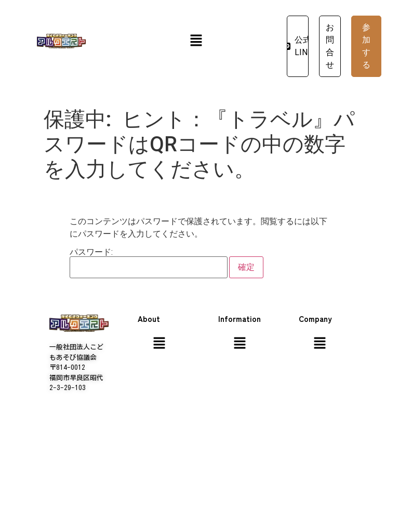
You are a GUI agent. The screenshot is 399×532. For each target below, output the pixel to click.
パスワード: (149, 263)
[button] (196, 41)
